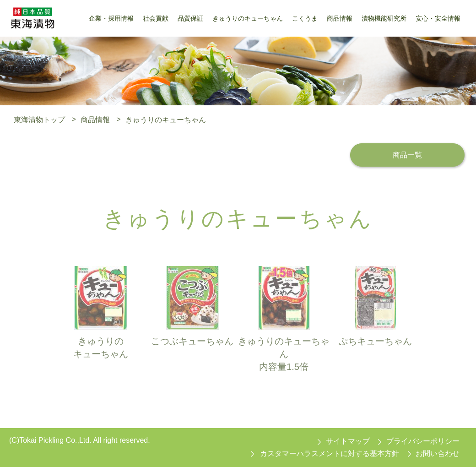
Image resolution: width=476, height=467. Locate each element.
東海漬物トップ (39, 119)
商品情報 (95, 119)
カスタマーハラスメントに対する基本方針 (330, 453)
